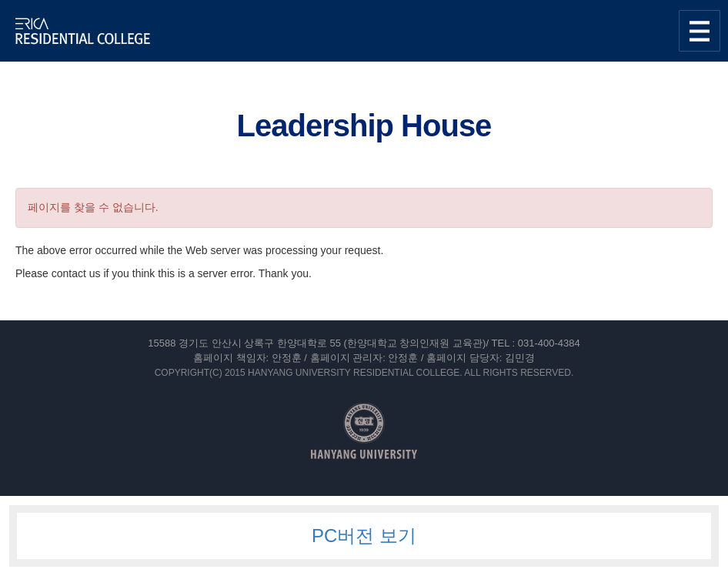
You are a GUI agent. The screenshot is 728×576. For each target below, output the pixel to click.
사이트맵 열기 (700, 31)
